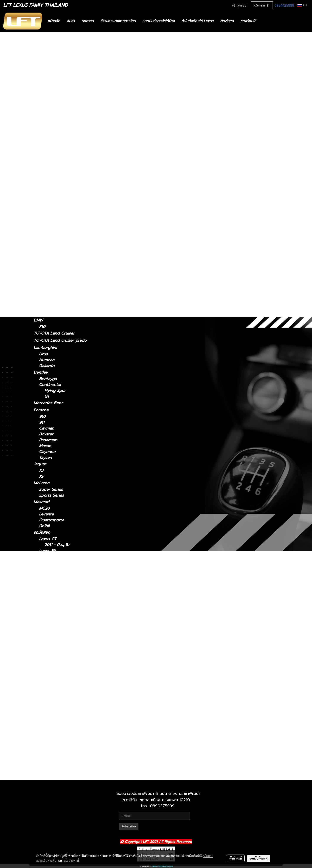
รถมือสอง (42, 532)
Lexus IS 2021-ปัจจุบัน (64, 592)
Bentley (41, 372)
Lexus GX (43, 301)
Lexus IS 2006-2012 (63, 598)
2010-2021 (48, 775)
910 (42, 417)
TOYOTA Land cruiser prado (60, 340)
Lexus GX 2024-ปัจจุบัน (66, 750)
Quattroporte (52, 520)
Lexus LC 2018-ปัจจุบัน (65, 633)
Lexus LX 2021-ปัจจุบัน (65, 668)
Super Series (51, 490)
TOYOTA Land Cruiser (54, 333)
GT (47, 396)
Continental (50, 385)
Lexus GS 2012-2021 (63, 580)
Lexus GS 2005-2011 (63, 574)
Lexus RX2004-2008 (64, 709)
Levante (46, 514)
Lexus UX (43, 288)
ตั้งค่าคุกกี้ (236, 858)
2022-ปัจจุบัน (50, 188)
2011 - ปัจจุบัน (51, 106)
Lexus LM (42, 194)
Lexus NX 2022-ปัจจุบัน (66, 685)
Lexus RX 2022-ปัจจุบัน (65, 726)
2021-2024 (49, 206)
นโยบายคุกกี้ (71, 860)
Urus (43, 354)
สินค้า (71, 21)
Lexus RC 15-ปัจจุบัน (63, 697)
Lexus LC (42, 213)
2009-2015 (49, 270)
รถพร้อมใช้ (248, 21)
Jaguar (40, 464)
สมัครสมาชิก (262, 5)
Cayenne (47, 452)
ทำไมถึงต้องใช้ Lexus (197, 21)
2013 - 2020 (50, 125)
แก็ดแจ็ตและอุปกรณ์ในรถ (54, 85)
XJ (41, 471)
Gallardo (47, 366)
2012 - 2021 (50, 163)
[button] (266, 21)
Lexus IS (41, 113)
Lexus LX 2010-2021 (63, 662)
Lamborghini (45, 348)
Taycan (45, 458)
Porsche (41, 410)
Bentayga (48, 379)
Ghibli (44, 526)
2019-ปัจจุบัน (50, 295)
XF (41, 477)
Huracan (47, 360)
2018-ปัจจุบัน (50, 219)
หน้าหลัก (54, 21)
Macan (45, 446)
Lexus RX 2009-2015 (64, 715)
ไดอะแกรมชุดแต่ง (48, 71)
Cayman (47, 428)
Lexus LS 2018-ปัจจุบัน (65, 650)
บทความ (88, 21)
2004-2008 (50, 264)
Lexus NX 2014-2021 (63, 680)
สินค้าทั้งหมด (44, 64)
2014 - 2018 (50, 150)
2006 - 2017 (50, 238)
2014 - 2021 (50, 182)
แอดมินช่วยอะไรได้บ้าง (158, 21)
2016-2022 (49, 276)
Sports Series (51, 495)
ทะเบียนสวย (43, 57)
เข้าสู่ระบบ (239, 5)
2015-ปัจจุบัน (50, 251)
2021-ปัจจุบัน (50, 119)
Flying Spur (55, 391)
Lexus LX (48, 656)
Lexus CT (42, 100)
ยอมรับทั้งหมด (258, 858)
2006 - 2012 (50, 131)
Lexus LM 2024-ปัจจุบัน (66, 621)
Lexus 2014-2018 (60, 562)
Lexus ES (42, 137)
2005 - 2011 (50, 169)
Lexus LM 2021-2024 (64, 615)
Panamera (48, 440)
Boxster (46, 434)
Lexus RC (42, 245)
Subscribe (129, 826)
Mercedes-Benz (48, 403)
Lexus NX (42, 175)
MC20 (44, 508)
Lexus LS (42, 226)
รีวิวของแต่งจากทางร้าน (118, 21)
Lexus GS (42, 156)
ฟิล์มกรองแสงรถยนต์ (52, 78)
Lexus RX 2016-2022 (64, 721)
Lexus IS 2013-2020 (63, 603)
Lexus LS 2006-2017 (63, 644)
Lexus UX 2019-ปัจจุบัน (65, 738)
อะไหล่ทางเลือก (46, 92)
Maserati (41, 502)
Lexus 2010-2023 (60, 756)
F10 (42, 327)
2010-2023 (49, 314)
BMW (38, 320)
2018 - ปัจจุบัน (52, 144)
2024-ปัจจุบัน (51, 201)
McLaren (41, 483)
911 (42, 423)
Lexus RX (42, 258)
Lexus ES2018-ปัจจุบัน (64, 557)
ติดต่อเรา (227, 21)
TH (302, 5)
